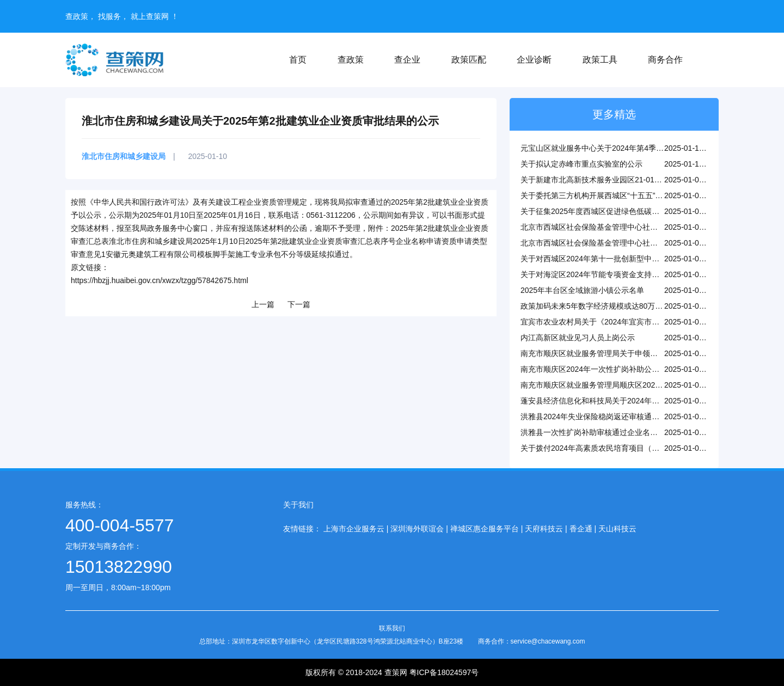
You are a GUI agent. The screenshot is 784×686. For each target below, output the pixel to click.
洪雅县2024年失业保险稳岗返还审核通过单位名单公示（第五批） (632, 416)
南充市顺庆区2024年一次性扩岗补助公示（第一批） (609, 369)
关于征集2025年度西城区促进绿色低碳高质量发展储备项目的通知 (632, 211)
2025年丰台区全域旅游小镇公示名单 (582, 290)
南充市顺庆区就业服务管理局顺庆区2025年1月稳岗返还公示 (623, 385)
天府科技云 (544, 529)
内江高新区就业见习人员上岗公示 (578, 338)
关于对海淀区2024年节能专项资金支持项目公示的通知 (613, 274)
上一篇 (263, 304)
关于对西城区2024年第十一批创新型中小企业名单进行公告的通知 (632, 259)
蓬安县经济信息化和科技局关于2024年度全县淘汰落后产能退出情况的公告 (647, 401)
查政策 (351, 60)
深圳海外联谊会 (417, 529)
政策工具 (600, 60)
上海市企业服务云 (354, 529)
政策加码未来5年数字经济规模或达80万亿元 (595, 306)
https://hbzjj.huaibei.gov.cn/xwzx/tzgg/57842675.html (160, 280)
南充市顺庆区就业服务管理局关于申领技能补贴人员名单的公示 (627, 353)
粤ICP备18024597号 (444, 672)
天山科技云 (617, 529)
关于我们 (298, 505)
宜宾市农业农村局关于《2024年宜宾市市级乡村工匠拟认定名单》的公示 (643, 322)
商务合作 (665, 60)
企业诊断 (534, 60)
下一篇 (299, 304)
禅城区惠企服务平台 (485, 529)
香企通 (581, 529)
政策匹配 (469, 60)
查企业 (407, 60)
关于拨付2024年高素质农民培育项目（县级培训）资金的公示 (624, 448)
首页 (298, 60)
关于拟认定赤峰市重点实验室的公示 (581, 164)
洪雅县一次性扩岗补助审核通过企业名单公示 (597, 432)
